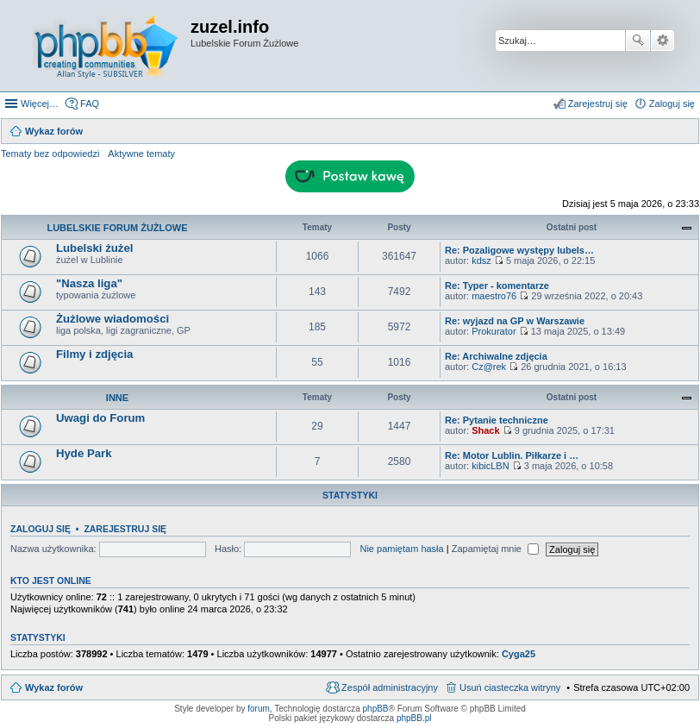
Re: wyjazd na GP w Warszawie (515, 321)
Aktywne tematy (141, 154)
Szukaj (638, 41)
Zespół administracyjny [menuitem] (390, 687)
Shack (485, 430)
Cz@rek (489, 367)
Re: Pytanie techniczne (497, 420)
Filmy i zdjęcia (94, 354)
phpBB (376, 709)
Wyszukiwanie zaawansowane (662, 41)
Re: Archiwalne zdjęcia (496, 356)
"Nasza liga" (89, 283)
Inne (117, 398)
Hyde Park (84, 453)
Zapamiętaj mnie (495, 549)
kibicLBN (490, 466)
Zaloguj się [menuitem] (672, 104)
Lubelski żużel (94, 248)
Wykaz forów (54, 687)
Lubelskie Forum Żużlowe (117, 228)
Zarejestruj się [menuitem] (598, 104)
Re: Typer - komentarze (497, 286)
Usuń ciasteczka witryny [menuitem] (510, 687)
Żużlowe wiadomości (112, 319)
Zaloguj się (41, 529)
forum (259, 709)
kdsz (481, 260)
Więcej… (40, 104)
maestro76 (494, 296)
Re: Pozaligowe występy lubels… (519, 250)
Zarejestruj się (125, 529)
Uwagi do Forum (100, 418)
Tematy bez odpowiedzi (50, 154)
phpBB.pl (414, 718)
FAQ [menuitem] (90, 104)
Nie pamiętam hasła (401, 549)
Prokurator (494, 331)
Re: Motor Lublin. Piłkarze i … (512, 455)
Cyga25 (519, 654)
